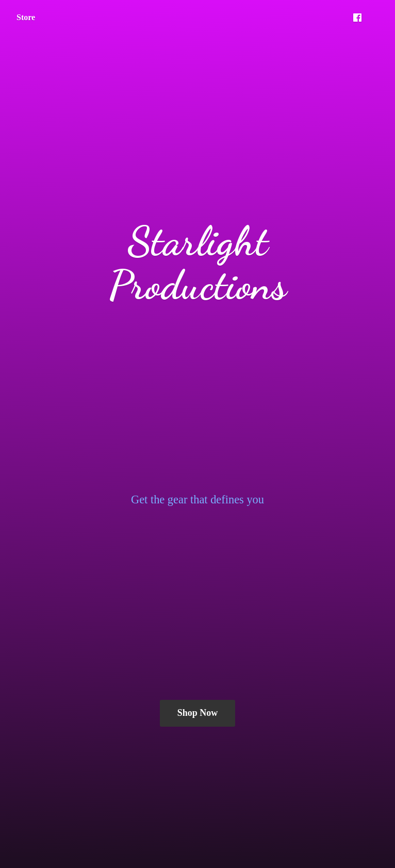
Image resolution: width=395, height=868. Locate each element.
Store (26, 17)
